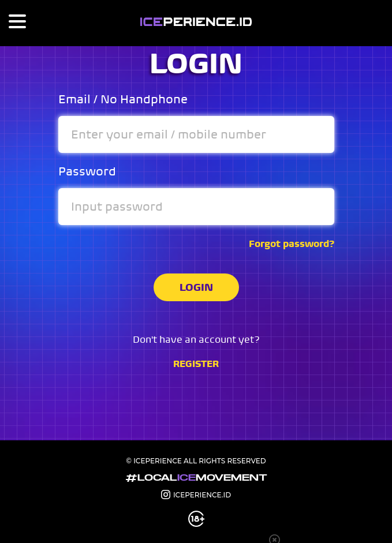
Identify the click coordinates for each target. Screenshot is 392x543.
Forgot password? (292, 244)
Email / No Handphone (123, 100)
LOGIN (196, 287)
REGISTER (196, 364)
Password (87, 172)
